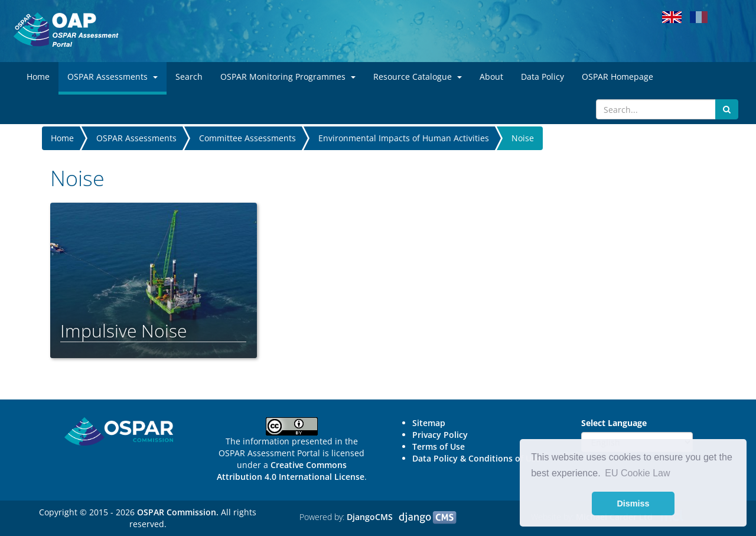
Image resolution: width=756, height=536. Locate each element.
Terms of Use (439, 446)
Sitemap (429, 423)
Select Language (614, 423)
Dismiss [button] (633, 503)
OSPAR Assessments (136, 138)
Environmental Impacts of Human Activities (404, 138)
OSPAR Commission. (178, 512)
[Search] (656, 109)
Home (62, 138)
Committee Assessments (247, 138)
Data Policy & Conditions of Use (476, 458)
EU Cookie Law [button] (637, 473)
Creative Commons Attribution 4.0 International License (291, 471)
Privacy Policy (440, 435)
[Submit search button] (727, 109)
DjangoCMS (370, 517)
